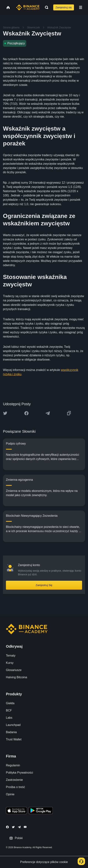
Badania (11, 732)
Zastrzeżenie (14, 780)
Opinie (10, 794)
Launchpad (13, 725)
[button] (81, 7)
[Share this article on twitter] (5, 413)
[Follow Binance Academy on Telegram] (19, 827)
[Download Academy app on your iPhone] (17, 811)
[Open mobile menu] (81, 7)
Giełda (10, 703)
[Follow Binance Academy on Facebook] (7, 827)
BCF (9, 710)
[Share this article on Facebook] (26, 413)
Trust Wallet (14, 739)
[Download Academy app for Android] (41, 811)
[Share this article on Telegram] (48, 413)
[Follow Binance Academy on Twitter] (13, 827)
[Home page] (28, 7)
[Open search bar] (45, 7)
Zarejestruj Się (44, 585)
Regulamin (13, 765)
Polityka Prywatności (20, 773)
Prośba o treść (15, 787)
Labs (9, 718)
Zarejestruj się (64, 7)
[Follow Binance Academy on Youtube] (25, 827)
